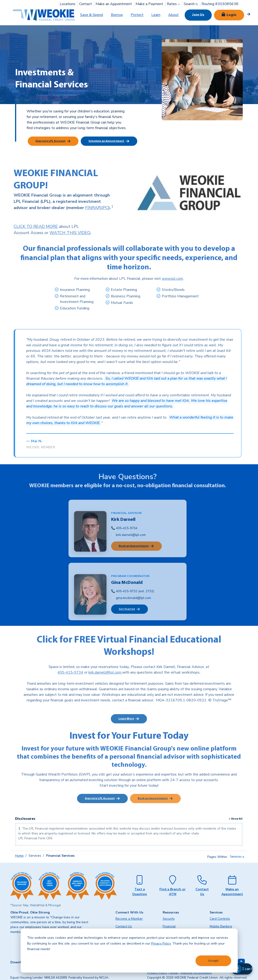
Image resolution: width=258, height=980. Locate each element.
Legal (174, 973)
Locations (68, 4)
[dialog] (129, 951)
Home (19, 856)
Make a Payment (149, 4)
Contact (85, 4)
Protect (137, 15)
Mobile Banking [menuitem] (221, 926)
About (173, 15)
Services (236, 857)
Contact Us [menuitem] (124, 926)
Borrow (117, 15)
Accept (213, 961)
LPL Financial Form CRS (35, 838)
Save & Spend (92, 15)
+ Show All (236, 819)
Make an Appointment (114, 4)
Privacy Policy (161, 943)
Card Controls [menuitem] (220, 919)
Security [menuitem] (169, 919)
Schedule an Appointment (106, 141)
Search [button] (191, 4)
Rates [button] (174, 4)
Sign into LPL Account (50, 141)
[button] (247, 969)
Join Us (198, 15)
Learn (156, 15)
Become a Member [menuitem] (129, 919)
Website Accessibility (196, 973)
